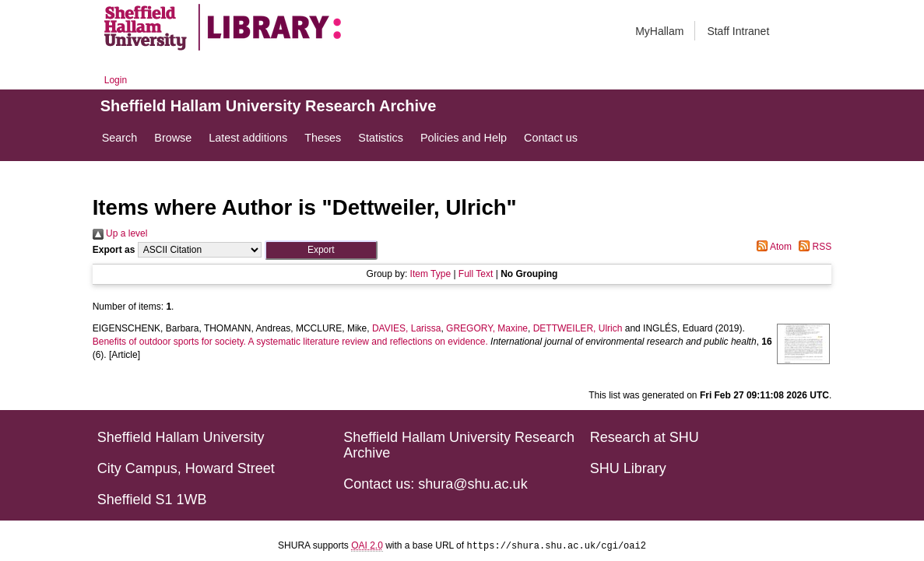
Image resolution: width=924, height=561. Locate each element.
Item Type (430, 274)
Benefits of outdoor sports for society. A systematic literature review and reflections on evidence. (290, 342)
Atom (772, 247)
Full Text (476, 274)
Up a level (120, 233)
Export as (114, 250)
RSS (813, 247)
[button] (321, 250)
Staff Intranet (738, 31)
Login (116, 80)
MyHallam (659, 31)
